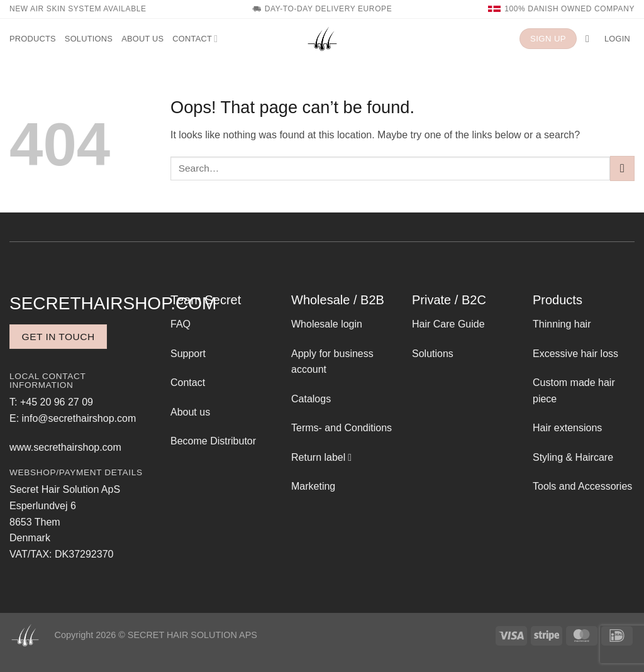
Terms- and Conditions (341, 428)
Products (33, 39)
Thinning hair (562, 324)
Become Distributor (213, 441)
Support (188, 354)
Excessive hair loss (575, 354)
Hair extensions (567, 428)
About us (142, 39)
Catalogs (311, 399)
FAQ (180, 324)
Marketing (313, 486)
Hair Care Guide (448, 324)
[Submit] (622, 168)
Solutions (89, 39)
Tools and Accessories (582, 486)
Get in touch (58, 337)
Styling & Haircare (573, 457)
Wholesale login (327, 324)
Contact (195, 39)
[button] (591, 39)
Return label (318, 457)
